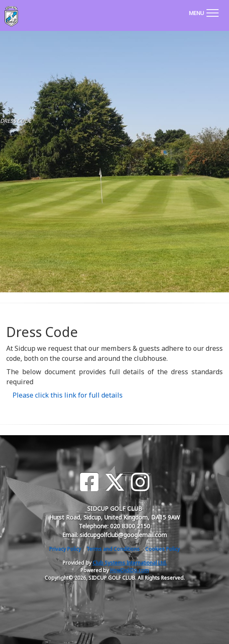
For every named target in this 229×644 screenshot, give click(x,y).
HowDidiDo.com (130, 570)
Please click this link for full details (68, 395)
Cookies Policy (162, 549)
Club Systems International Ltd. (130, 563)
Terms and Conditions (113, 549)
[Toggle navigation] (204, 12)
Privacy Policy (65, 549)
